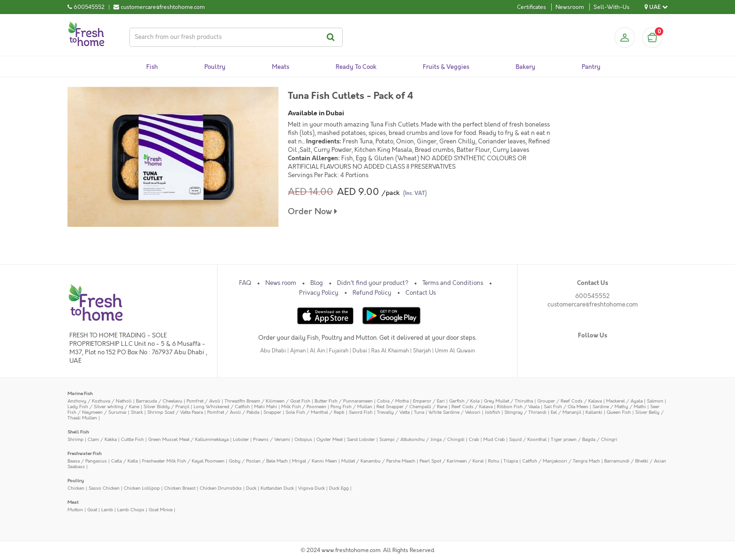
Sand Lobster (361, 439)
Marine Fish (80, 393)
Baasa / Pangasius (87, 461)
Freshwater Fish (85, 453)
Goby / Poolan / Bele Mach (258, 461)
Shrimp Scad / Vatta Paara (175, 412)
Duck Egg (339, 488)
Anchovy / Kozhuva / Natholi (100, 401)
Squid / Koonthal (528, 439)
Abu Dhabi (273, 351)
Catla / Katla (124, 461)
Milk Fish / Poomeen (304, 407)
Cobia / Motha (393, 401)
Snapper (272, 412)
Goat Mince (161, 510)
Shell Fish (78, 432)
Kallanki (594, 412)
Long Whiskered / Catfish (222, 407)
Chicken (76, 488)
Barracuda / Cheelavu (159, 401)
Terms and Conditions (453, 283)
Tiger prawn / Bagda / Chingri (584, 439)
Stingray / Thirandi (525, 412)
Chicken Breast (180, 488)
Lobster (241, 439)
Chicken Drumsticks (221, 488)
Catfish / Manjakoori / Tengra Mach (561, 461)
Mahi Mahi (266, 407)
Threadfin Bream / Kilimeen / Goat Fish (267, 401)
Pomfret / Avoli (203, 401)
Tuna (419, 412)
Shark (137, 412)
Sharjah (422, 351)
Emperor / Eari (429, 401)
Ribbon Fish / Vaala (518, 407)
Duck (251, 488)
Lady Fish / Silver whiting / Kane (103, 407)
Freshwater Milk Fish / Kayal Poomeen (183, 461)
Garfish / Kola (464, 401)
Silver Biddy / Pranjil (166, 407)
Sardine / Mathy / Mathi (619, 407)
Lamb (107, 510)
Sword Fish (361, 412)
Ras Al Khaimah (390, 351)
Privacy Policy (319, 293)
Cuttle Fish (132, 439)
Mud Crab (494, 439)
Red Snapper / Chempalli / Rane (412, 407)
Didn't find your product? (373, 283)
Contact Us (421, 293)
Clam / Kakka (102, 439)
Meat (73, 502)
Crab (474, 439)
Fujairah (339, 351)
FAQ (245, 283)
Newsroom (570, 7)
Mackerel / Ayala (624, 401)
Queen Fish (619, 412)
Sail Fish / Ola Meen (566, 407)
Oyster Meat (330, 439)
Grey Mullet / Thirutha (508, 401)
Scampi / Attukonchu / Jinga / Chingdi (422, 439)
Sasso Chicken (104, 488)
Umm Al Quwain (455, 351)
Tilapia (511, 461)
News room (281, 283)
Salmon (655, 401)
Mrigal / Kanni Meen (315, 461)
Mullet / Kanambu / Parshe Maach (378, 461)
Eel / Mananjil (566, 412)
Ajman (298, 351)
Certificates (532, 7)
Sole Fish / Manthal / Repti (315, 412)
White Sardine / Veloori (454, 412)
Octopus (303, 439)
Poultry (76, 481)
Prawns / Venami (272, 439)
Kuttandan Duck (277, 488)
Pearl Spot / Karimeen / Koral (452, 461)
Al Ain (317, 351)
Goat (92, 510)
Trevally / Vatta (393, 412)
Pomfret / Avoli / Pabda (233, 412)
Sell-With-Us (611, 7)
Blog (317, 283)
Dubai (360, 351)
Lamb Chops (131, 510)
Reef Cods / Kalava (472, 407)
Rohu (494, 461)
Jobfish (492, 412)
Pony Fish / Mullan (351, 407)
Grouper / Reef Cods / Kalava (570, 401)
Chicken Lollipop (142, 488)
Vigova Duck (311, 488)
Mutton (75, 510)
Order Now (312, 212)
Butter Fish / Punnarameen (344, 401)
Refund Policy (372, 293)
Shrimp (75, 439)
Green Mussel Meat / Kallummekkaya (188, 439)
